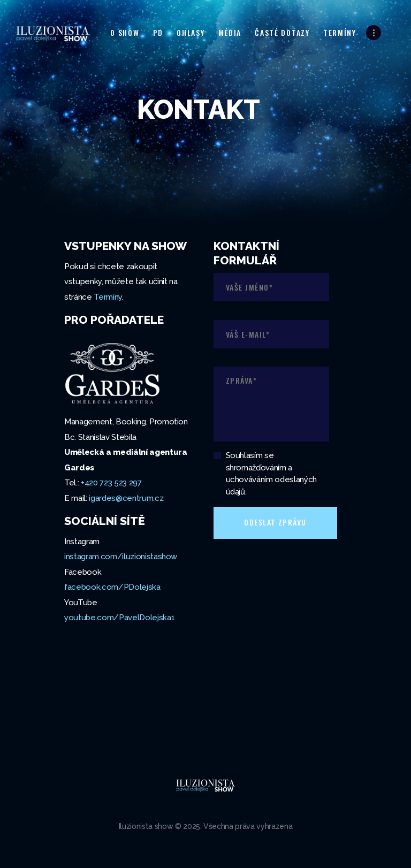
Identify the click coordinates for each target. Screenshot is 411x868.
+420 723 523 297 (111, 483)
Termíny (108, 297)
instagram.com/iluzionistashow (121, 557)
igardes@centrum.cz (126, 498)
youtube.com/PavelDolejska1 (119, 618)
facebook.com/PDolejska (112, 587)
